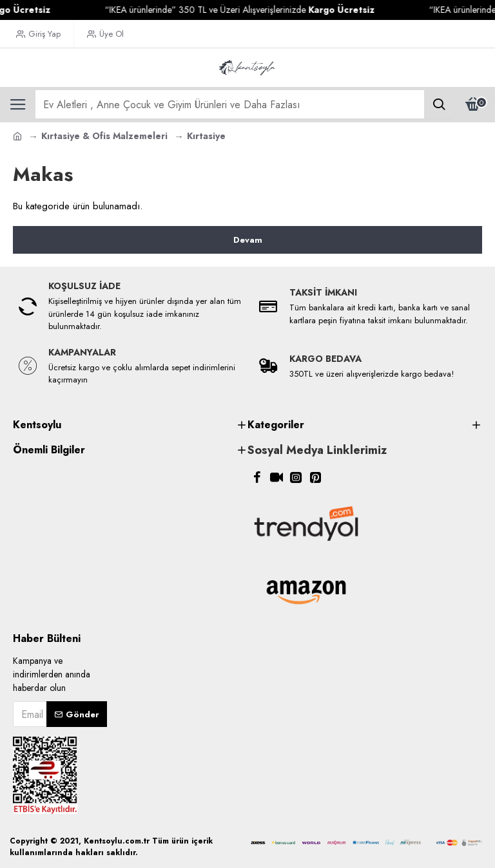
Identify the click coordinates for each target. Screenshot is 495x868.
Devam (248, 240)
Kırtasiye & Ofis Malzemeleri (104, 136)
